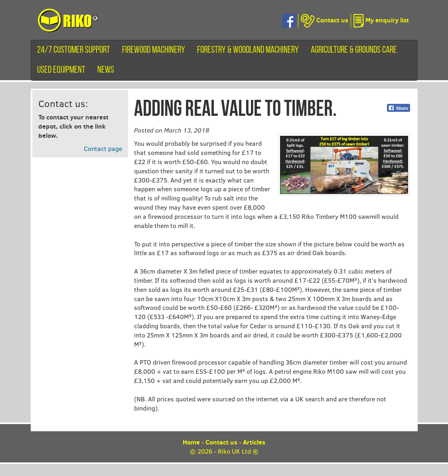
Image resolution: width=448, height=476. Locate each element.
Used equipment (61, 70)
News (106, 70)
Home (191, 442)
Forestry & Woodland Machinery (248, 50)
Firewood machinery (154, 50)
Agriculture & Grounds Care (354, 50)
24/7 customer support (74, 50)
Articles (254, 442)
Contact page (103, 148)
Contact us (221, 442)
